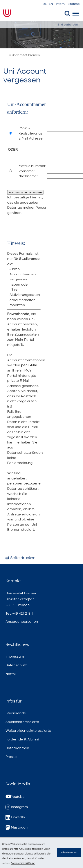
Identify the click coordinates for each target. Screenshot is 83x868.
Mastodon (17, 828)
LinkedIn (15, 817)
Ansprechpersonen (22, 622)
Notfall (11, 674)
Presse (11, 757)
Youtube (15, 797)
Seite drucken (20, 558)
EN (51, 4)
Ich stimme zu (69, 857)
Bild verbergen (68, 25)
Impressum (15, 657)
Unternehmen (17, 748)
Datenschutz (16, 665)
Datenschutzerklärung (23, 863)
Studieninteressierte (22, 722)
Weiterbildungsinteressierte (28, 731)
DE (45, 4)
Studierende (16, 713)
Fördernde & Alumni (22, 739)
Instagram (17, 807)
